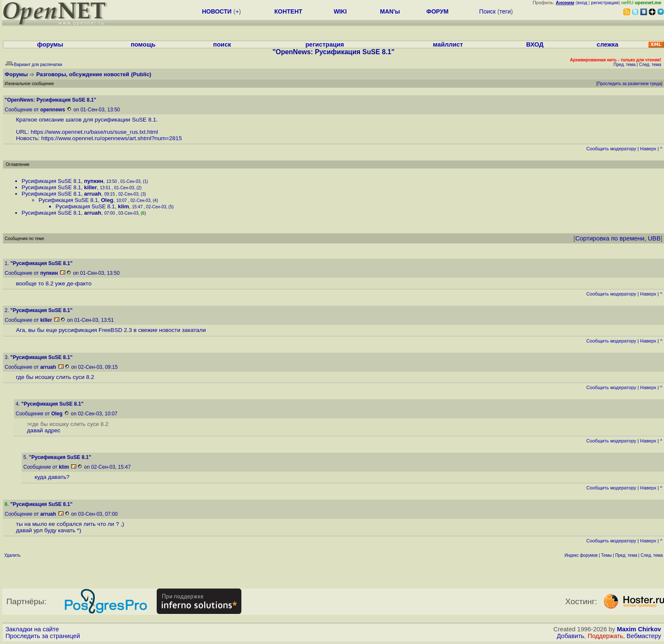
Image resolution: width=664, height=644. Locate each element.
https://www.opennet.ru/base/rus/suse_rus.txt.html (94, 132)
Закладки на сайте (32, 629)
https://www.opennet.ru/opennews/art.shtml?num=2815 (111, 138)
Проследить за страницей (43, 636)
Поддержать (606, 636)
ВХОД (535, 44)
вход (582, 3)
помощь (143, 44)
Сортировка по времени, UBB (618, 238)
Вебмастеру (644, 636)
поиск (222, 44)
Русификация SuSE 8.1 (51, 181)
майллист (448, 44)
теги (505, 11)
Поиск (488, 11)
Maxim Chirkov (639, 629)
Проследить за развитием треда (629, 84)
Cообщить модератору (611, 149)
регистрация (605, 3)
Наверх (648, 149)
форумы (50, 44)
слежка (607, 44)
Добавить (571, 636)
